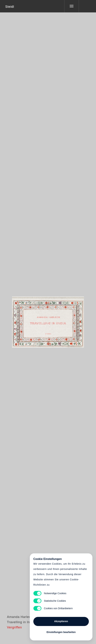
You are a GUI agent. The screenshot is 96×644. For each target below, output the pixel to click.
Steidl (10, 7)
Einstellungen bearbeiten (61, 632)
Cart (48, 320)
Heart (35, 320)
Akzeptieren (61, 621)
